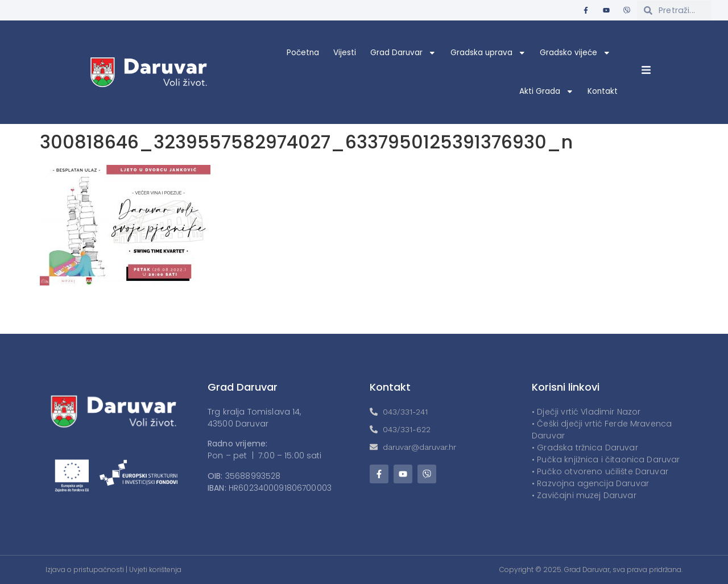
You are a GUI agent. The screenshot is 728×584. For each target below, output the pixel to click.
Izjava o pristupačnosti (85, 569)
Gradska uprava (488, 53)
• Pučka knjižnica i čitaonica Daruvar (606, 459)
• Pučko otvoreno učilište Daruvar (600, 471)
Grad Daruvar (403, 53)
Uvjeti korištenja (155, 569)
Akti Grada (547, 92)
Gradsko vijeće (575, 53)
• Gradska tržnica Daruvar (585, 448)
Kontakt (603, 91)
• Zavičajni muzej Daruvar (584, 495)
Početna (303, 53)
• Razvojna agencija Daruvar (590, 483)
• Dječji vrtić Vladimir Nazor (586, 412)
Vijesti (345, 53)
